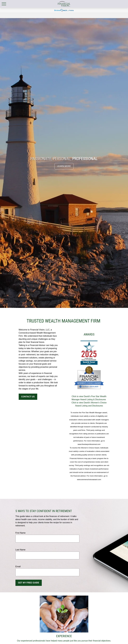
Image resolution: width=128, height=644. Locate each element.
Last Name (20, 550)
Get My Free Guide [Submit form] (29, 583)
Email (18, 567)
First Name (20, 533)
